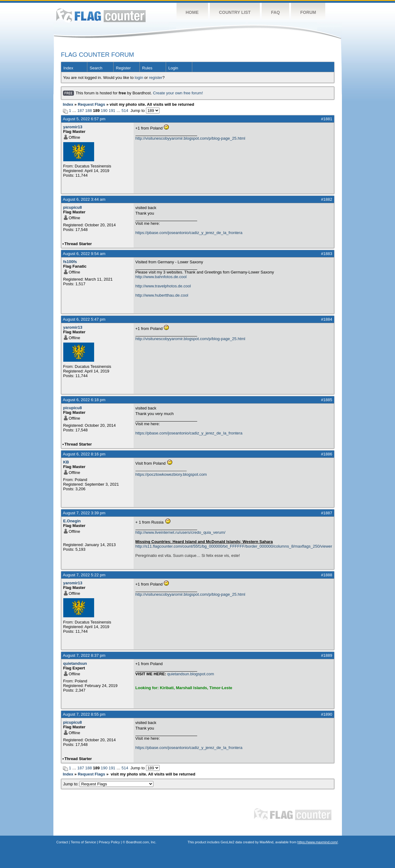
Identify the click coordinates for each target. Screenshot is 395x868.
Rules (147, 68)
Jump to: (108, 784)
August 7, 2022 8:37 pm (84, 655)
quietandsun (75, 663)
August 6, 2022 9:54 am (84, 254)
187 (81, 111)
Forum (308, 12)
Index (69, 68)
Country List (235, 12)
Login (173, 68)
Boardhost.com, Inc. (141, 842)
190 (104, 111)
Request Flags (91, 104)
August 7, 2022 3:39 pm (84, 513)
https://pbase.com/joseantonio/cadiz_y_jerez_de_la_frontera (189, 233)
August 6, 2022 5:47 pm (84, 319)
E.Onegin (72, 521)
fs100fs (70, 262)
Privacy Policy (109, 842)
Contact (62, 842)
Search (96, 68)
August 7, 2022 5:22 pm (84, 575)
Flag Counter (101, 15)
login (139, 78)
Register (123, 68)
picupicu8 (73, 207)
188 (89, 111)
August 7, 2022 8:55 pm (84, 714)
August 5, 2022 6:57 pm (84, 119)
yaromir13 (73, 127)
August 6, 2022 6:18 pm (84, 400)
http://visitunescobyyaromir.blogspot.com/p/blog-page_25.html (190, 138)
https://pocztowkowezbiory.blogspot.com (171, 474)
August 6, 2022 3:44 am (84, 199)
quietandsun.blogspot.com (191, 674)
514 (125, 111)
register (156, 78)
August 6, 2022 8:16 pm (84, 454)
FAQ (275, 12)
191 (112, 111)
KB (66, 462)
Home (192, 12)
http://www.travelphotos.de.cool (163, 286)
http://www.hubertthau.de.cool (162, 295)
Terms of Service (83, 842)
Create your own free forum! (178, 93)
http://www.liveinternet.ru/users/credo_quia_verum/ (181, 532)
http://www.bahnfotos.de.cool (161, 277)
